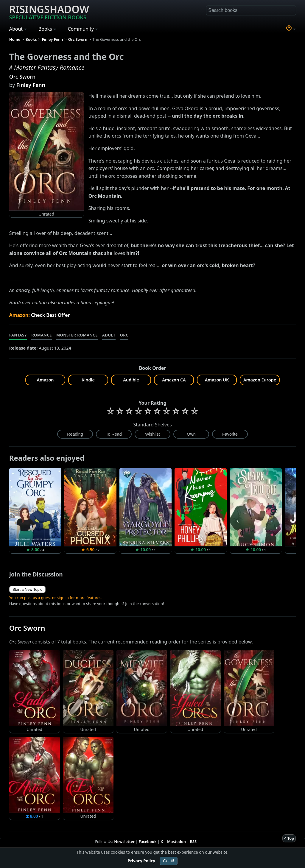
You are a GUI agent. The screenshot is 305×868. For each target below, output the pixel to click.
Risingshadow (49, 12)
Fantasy (18, 335)
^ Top (289, 838)
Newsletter (124, 841)
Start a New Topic (27, 589)
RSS (193, 841)
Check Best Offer (50, 315)
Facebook (148, 841)
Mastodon (176, 841)
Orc (124, 335)
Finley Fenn (31, 85)
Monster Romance (77, 335)
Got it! (168, 861)
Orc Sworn (22, 77)
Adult (109, 335)
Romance (42, 335)
